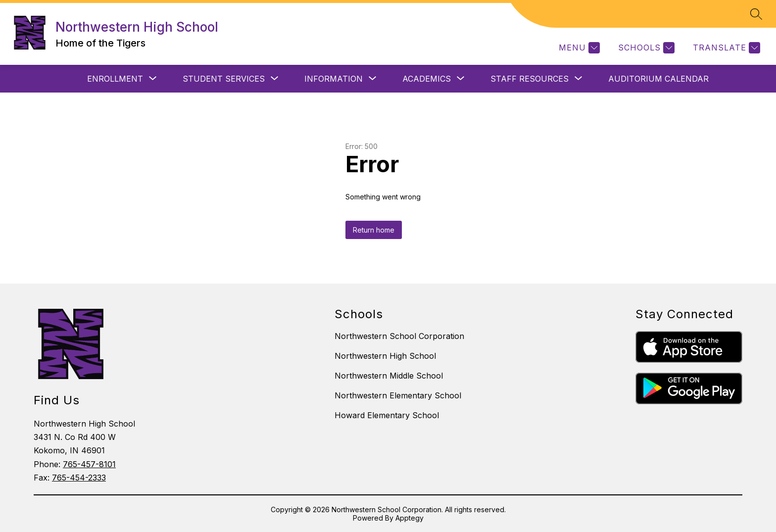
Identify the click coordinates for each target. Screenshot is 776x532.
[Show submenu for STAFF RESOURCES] (530, 79)
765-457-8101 (89, 464)
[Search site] (756, 14)
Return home (374, 230)
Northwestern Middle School (389, 376)
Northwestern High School (385, 356)
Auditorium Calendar (658, 79)
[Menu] (578, 48)
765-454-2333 (79, 478)
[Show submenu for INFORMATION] (334, 79)
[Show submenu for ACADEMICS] (427, 79)
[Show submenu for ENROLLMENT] (115, 79)
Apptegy (410, 518)
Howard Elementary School (387, 415)
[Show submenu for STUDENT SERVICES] (224, 79)
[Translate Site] (725, 48)
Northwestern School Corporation (399, 336)
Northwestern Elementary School (398, 395)
